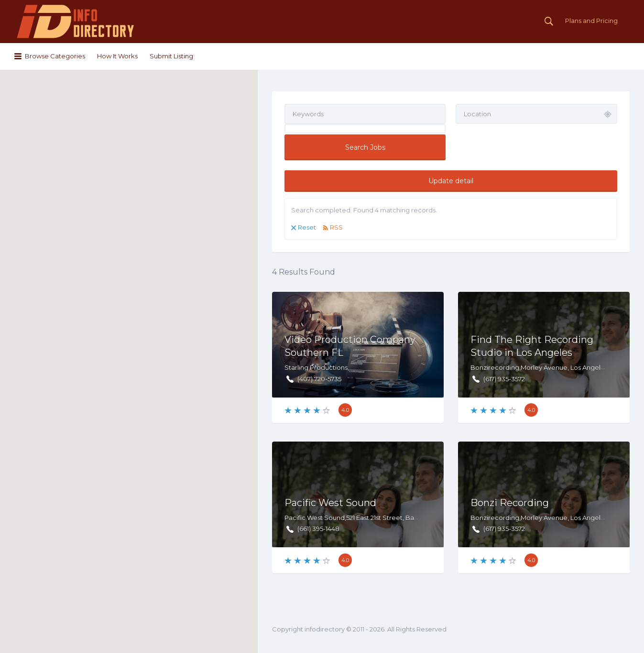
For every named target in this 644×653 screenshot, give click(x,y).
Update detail (451, 181)
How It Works (117, 56)
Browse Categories (55, 56)
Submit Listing (171, 56)
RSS (336, 227)
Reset (307, 227)
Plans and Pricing (591, 21)
